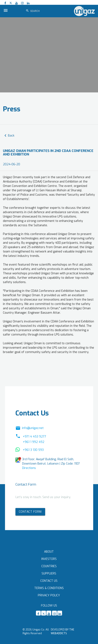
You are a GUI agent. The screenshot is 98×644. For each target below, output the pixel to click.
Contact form (30, 512)
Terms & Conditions (49, 588)
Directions (29, 468)
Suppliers (49, 574)
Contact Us (49, 581)
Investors (49, 559)
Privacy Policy (49, 595)
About (49, 552)
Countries (49, 566)
